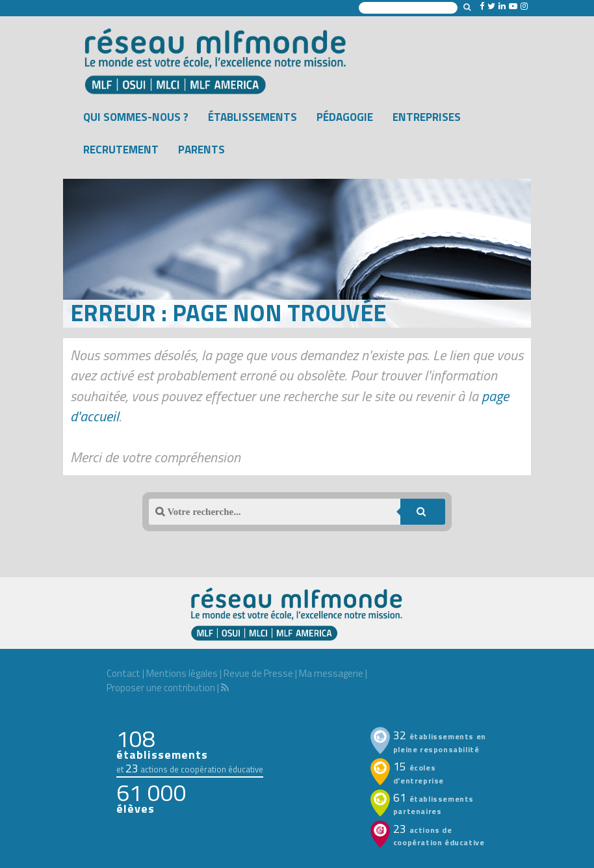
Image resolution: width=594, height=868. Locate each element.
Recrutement (121, 150)
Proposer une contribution (161, 688)
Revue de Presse (258, 673)
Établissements (252, 117)
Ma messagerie (331, 673)
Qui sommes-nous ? (136, 117)
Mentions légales (182, 673)
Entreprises (427, 117)
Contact (123, 673)
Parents (201, 150)
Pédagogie (345, 117)
